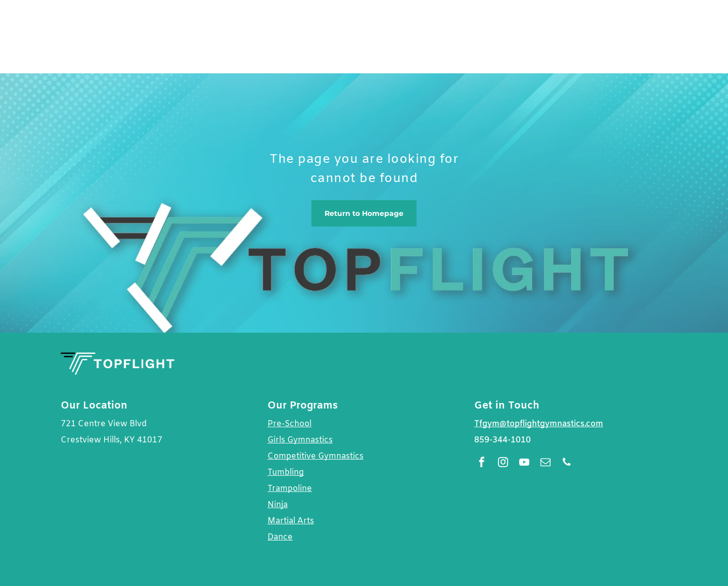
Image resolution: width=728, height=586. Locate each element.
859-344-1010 (503, 440)
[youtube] (524, 463)
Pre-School (289, 424)
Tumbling (286, 472)
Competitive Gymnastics (315, 456)
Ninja (278, 505)
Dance (280, 537)
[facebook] (482, 463)
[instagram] (503, 463)
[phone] (567, 463)
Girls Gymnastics (300, 440)
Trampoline (290, 489)
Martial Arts (291, 521)
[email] (545, 463)
